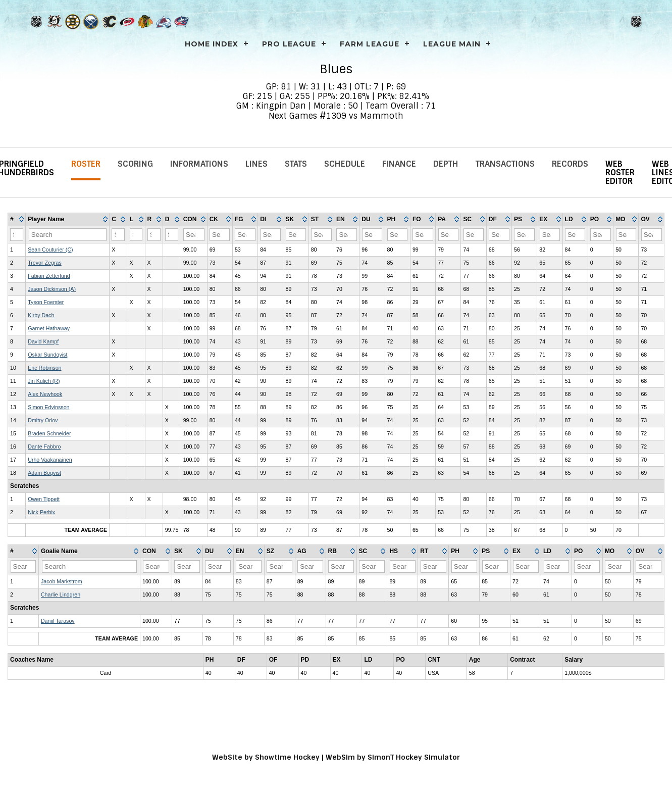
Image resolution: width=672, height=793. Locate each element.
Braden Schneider (49, 433)
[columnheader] (17, 220)
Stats (296, 164)
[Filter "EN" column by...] (346, 235)
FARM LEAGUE (370, 44)
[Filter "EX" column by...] (550, 235)
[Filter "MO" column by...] (626, 235)
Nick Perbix (41, 512)
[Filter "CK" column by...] (220, 235)
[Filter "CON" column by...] (194, 235)
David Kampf (43, 341)
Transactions (505, 164)
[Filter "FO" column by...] (423, 235)
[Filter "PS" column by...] (524, 235)
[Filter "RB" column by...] (341, 566)
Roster (86, 164)
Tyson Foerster (46, 302)
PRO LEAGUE (289, 44)
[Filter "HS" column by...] (403, 566)
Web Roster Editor (620, 172)
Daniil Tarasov (58, 621)
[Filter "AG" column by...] (310, 566)
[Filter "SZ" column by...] (279, 566)
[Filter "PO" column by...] (600, 235)
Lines (256, 164)
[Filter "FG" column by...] (245, 235)
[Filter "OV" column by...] (652, 235)
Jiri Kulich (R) (44, 381)
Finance (399, 164)
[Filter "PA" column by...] (448, 235)
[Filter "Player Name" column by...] (68, 235)
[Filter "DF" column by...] (499, 235)
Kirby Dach (41, 315)
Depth (446, 164)
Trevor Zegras (45, 263)
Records (570, 164)
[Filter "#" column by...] (17, 235)
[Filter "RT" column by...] (433, 566)
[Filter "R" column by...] (154, 235)
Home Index (212, 44)
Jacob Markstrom (62, 581)
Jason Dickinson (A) (52, 289)
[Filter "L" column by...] (136, 235)
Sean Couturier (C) (50, 250)
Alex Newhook (45, 394)
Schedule (345, 164)
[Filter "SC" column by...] (474, 235)
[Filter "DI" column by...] (271, 235)
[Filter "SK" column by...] (296, 235)
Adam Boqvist (44, 473)
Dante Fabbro (44, 447)
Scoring (135, 164)
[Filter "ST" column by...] (321, 235)
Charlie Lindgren (61, 594)
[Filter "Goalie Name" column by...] (89, 566)
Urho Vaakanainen (50, 460)
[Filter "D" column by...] (172, 235)
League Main (452, 44)
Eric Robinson (44, 368)
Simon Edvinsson (48, 407)
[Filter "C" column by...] (118, 235)
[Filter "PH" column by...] (397, 235)
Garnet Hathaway (49, 328)
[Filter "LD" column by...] (575, 235)
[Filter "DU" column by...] (372, 235)
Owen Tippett (44, 499)
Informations (199, 164)
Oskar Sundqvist (47, 355)
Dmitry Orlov (43, 420)
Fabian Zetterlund (49, 276)
